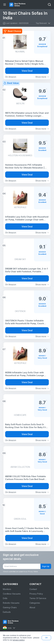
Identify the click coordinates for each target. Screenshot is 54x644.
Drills (5, 598)
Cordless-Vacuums (12, 594)
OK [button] (46, 638)
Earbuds (7, 612)
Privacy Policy (36, 594)
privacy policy (19, 640)
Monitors (7, 589)
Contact (33, 589)
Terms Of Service (38, 598)
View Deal (27, 71)
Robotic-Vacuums (11, 603)
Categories (35, 603)
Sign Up (46, 566)
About (32, 607)
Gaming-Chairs (10, 607)
